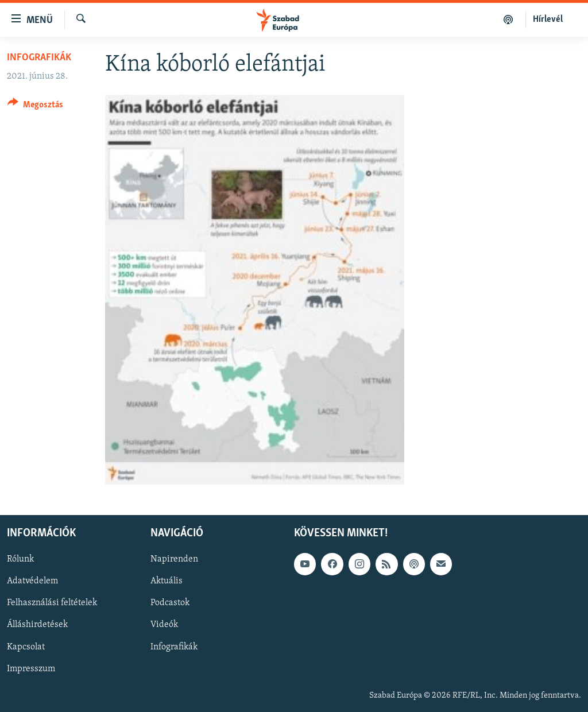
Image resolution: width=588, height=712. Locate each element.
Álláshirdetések (37, 625)
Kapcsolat (26, 647)
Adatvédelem (32, 581)
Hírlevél (548, 20)
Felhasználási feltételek (52, 603)
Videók (164, 625)
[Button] (35, 107)
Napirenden (174, 559)
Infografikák (39, 58)
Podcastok (170, 603)
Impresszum (31, 668)
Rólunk (20, 559)
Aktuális (167, 581)
